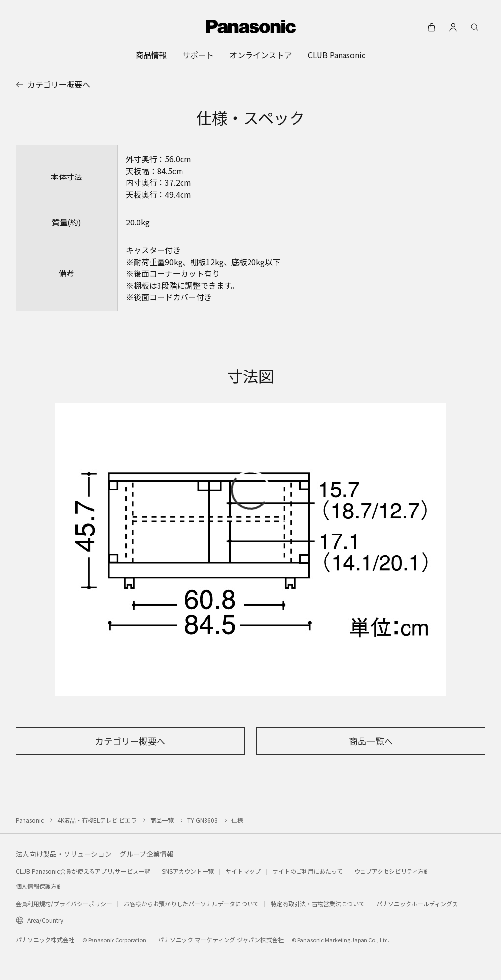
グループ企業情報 (147, 854)
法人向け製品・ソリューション (64, 854)
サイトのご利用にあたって (307, 871)
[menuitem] (151, 55)
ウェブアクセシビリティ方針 (392, 871)
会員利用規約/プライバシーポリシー (64, 903)
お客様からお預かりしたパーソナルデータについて (191, 903)
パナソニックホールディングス (417, 903)
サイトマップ (243, 871)
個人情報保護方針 (39, 886)
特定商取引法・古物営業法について (318, 903)
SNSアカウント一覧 (188, 871)
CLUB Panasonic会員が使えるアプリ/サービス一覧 (83, 871)
